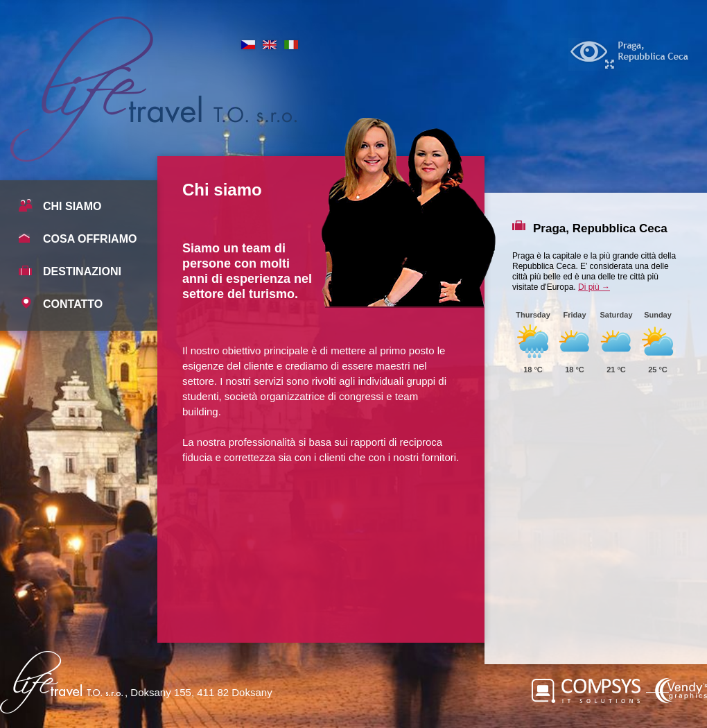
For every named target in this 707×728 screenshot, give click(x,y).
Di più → (594, 287)
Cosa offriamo (90, 239)
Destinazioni (82, 271)
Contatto (73, 304)
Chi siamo (72, 206)
